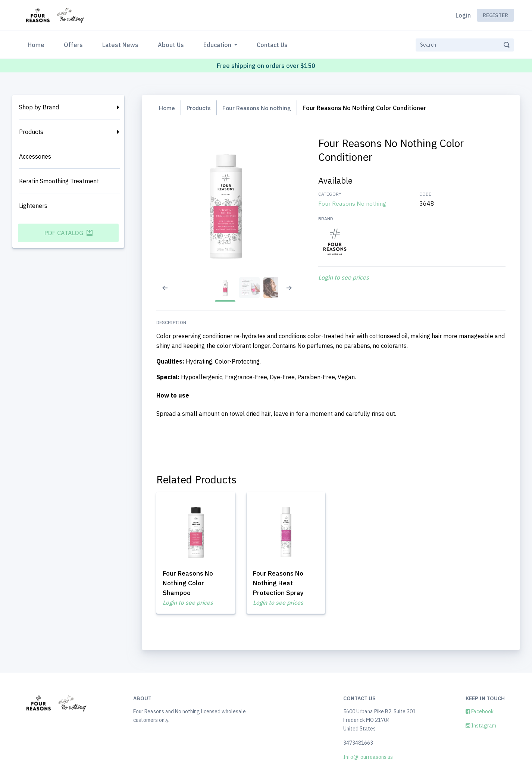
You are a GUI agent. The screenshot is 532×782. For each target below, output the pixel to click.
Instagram (481, 726)
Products (31, 132)
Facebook (480, 711)
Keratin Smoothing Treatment (59, 181)
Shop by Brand (39, 107)
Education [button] (218, 45)
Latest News (120, 45)
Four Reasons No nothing (260, 108)
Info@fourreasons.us (368, 757)
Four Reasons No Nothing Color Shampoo (192, 582)
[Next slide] (293, 293)
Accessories (35, 156)
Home (37, 44)
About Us (171, 45)
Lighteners (33, 206)
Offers (73, 45)
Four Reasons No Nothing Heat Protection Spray (281, 582)
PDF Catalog (68, 233)
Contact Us (272, 45)
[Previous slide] (163, 293)
